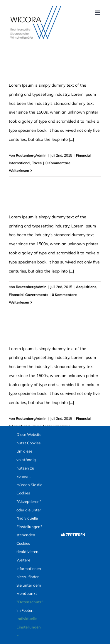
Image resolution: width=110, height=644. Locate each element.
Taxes (37, 163)
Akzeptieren (73, 535)
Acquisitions (86, 287)
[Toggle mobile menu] (98, 13)
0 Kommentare (58, 163)
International (20, 163)
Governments (37, 295)
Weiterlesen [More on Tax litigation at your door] (19, 171)
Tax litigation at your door (35, 70)
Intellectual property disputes (38, 202)
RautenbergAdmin (31, 155)
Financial (83, 155)
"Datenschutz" (30, 602)
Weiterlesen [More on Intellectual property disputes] (19, 302)
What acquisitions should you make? (45, 333)
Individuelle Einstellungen (29, 627)
